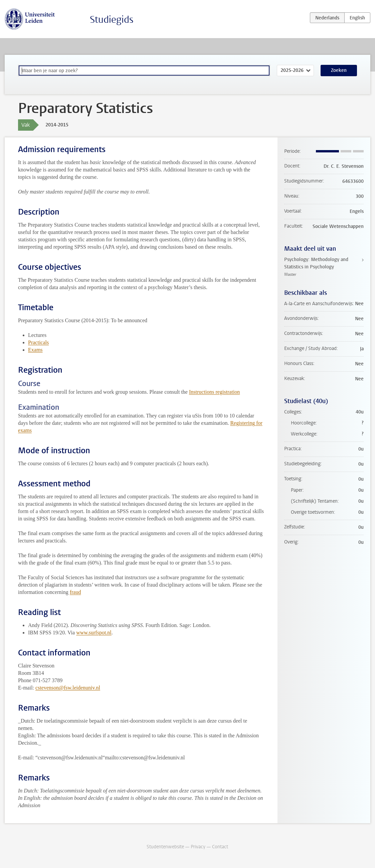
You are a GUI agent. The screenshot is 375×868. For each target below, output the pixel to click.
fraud (75, 592)
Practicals (38, 342)
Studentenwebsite (165, 847)
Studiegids (112, 20)
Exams (35, 350)
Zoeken (339, 70)
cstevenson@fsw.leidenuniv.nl (68, 688)
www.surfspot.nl (94, 633)
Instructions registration (214, 392)
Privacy (198, 847)
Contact (220, 847)
